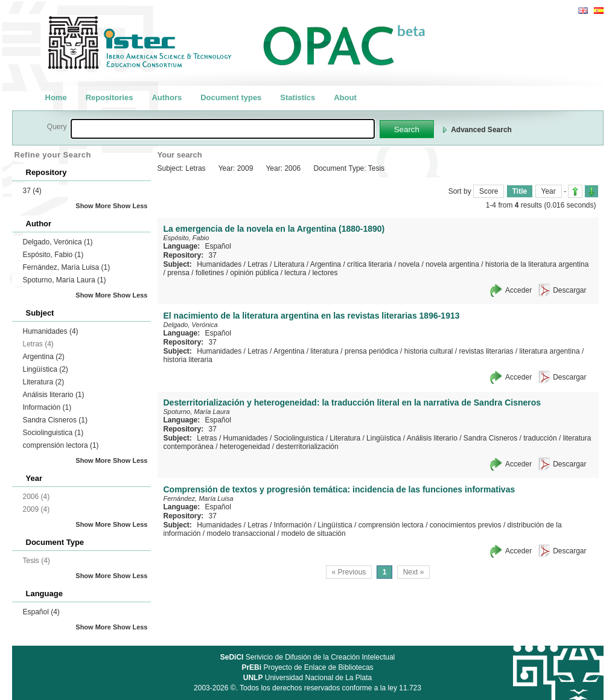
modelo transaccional (241, 533)
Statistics (298, 97)
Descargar (569, 290)
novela (409, 264)
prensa (178, 273)
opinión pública (254, 273)
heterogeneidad (245, 447)
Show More (93, 206)
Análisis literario (54, 395)
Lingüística (46, 369)
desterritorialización (307, 447)
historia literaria (188, 360)
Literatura (44, 382)
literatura (324, 351)
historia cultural (429, 351)
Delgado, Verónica (58, 242)
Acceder (518, 290)
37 (32, 191)
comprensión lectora (61, 445)
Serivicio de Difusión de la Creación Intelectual (308, 657)
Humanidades (51, 331)
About (345, 97)
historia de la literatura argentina (537, 264)
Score (489, 191)
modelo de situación (314, 533)
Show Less (130, 206)
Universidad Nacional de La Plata (307, 678)
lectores (325, 273)
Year (549, 191)
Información (47, 407)
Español (41, 612)
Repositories (110, 97)
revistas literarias (486, 351)
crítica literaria (370, 264)
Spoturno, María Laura (65, 280)
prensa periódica (371, 351)
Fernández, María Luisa (67, 267)
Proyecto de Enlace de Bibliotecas (307, 667)
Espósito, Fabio (53, 255)
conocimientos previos (466, 525)
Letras (257, 264)
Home (56, 97)
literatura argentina (550, 351)
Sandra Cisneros (55, 420)
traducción (540, 438)
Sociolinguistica (53, 433)
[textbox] (223, 129)
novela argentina (452, 264)
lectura (295, 273)
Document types (231, 97)
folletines (210, 273)
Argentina (44, 357)
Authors (167, 97)
